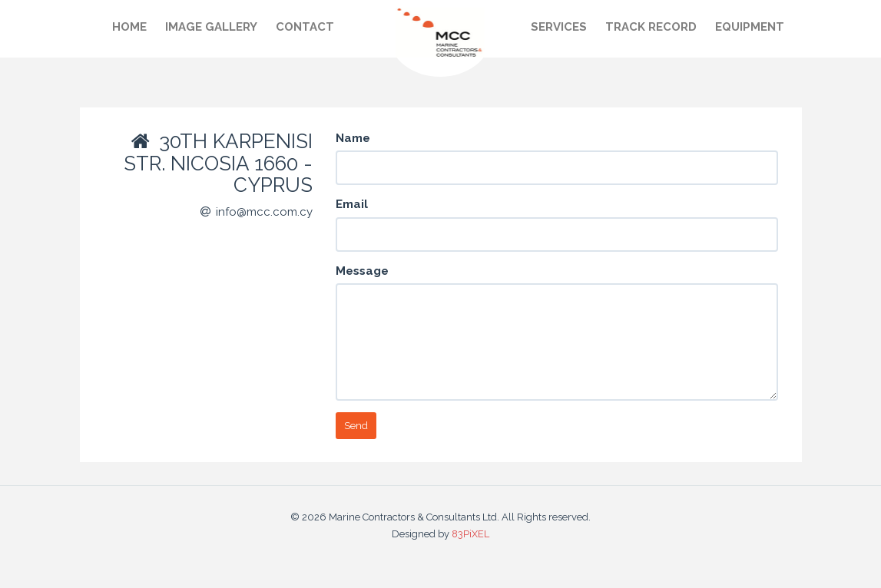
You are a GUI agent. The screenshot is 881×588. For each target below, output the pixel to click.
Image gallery (211, 27)
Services (559, 27)
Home (129, 27)
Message (362, 271)
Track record (651, 27)
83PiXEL (470, 534)
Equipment (750, 27)
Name (353, 138)
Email (352, 204)
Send (356, 426)
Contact (305, 27)
